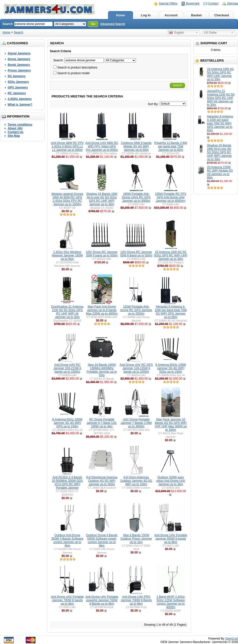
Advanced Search (113, 24)
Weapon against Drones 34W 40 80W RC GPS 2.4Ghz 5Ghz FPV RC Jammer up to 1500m (67, 199)
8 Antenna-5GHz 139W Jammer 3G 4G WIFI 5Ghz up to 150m (171, 368)
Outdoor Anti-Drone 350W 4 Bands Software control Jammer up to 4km (67, 540)
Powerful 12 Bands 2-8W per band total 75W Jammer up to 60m (171, 146)
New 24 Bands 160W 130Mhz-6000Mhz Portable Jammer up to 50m (102, 370)
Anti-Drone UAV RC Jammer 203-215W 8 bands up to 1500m (67, 368)
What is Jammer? (20, 105)
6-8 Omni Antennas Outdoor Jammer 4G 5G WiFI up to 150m (136, 481)
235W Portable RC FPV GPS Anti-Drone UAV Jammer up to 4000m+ (171, 197)
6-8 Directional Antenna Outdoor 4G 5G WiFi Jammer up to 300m (102, 481)
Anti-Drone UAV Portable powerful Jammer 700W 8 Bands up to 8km (102, 600)
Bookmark (193, 3)
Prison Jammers (19, 70)
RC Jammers (17, 93)
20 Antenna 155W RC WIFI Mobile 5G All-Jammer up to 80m (220, 172)
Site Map (14, 136)
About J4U (15, 128)
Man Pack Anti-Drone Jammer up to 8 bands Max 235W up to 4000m (102, 310)
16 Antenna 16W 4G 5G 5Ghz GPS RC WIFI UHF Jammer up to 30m (220, 74)
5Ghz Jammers (18, 82)
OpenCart (232, 639)
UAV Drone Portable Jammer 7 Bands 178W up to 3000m (136, 423)
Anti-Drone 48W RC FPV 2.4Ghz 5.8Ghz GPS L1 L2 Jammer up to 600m (67, 146)
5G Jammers (17, 76)
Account (171, 15)
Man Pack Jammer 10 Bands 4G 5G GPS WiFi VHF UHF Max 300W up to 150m (171, 425)
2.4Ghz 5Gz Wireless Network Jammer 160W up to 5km (67, 255)
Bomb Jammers (19, 65)
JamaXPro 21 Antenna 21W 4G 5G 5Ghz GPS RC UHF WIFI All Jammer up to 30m (221, 98)
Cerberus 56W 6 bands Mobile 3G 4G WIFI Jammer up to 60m (136, 146)
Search (19, 32)
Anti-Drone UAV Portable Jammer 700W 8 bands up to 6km (67, 600)
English (176, 33)
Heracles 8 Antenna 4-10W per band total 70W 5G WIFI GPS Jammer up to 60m (220, 123)
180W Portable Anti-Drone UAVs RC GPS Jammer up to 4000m (136, 197)
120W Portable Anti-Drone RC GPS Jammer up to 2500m (136, 310)
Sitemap (233, 3)
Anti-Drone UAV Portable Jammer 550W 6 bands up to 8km (171, 539)
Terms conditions (20, 125)
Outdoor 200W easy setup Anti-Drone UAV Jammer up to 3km (171, 481)
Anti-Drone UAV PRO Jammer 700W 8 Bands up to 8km (136, 600)
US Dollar (210, 33)
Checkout (222, 15)
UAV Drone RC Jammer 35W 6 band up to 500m (102, 254)
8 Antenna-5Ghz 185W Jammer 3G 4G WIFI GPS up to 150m (67, 423)
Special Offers (168, 3)
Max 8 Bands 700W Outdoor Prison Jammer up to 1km (136, 539)
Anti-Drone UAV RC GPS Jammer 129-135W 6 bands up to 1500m (136, 368)
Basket (196, 15)
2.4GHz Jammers (20, 99)
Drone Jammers (19, 59)
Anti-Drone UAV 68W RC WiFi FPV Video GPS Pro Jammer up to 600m (102, 146)
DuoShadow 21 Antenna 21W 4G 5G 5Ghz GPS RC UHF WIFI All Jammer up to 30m (67, 312)
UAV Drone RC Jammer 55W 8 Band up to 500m (136, 254)
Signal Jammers (19, 53)
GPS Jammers (18, 88)
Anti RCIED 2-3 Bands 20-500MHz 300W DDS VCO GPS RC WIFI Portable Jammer (67, 483)
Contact (213, 3)
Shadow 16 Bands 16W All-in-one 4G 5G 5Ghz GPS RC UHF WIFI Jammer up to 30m (219, 152)
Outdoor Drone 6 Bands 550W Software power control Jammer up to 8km (102, 540)
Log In (146, 15)
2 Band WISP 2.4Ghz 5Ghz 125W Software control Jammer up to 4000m (171, 602)
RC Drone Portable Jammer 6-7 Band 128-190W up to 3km (102, 423)
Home (120, 15)
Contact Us (15, 132)
